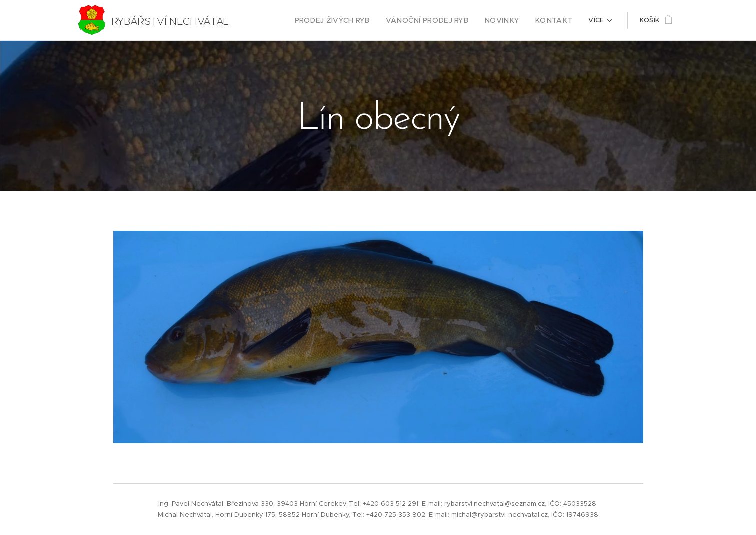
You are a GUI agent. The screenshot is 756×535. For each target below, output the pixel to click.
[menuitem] (351, 20)
